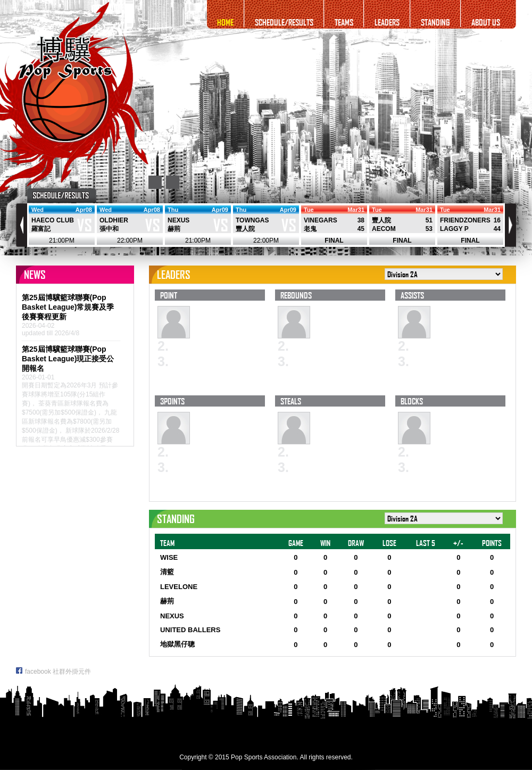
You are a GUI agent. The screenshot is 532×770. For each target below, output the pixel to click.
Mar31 (356, 210)
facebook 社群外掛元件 (53, 672)
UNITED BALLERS (190, 630)
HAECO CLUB (53, 220)
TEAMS (344, 22)
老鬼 (310, 229)
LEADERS (387, 22)
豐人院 (245, 229)
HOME (225, 22)
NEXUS (178, 220)
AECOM (384, 229)
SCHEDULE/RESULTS (284, 22)
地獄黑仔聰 (177, 644)
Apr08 (84, 210)
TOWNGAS (252, 220)
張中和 (109, 229)
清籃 (167, 572)
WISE (169, 557)
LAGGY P (454, 229)
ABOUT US (486, 22)
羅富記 (41, 229)
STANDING (435, 22)
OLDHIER (114, 220)
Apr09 (220, 210)
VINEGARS (321, 220)
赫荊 (174, 229)
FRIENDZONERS (465, 220)
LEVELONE (179, 587)
